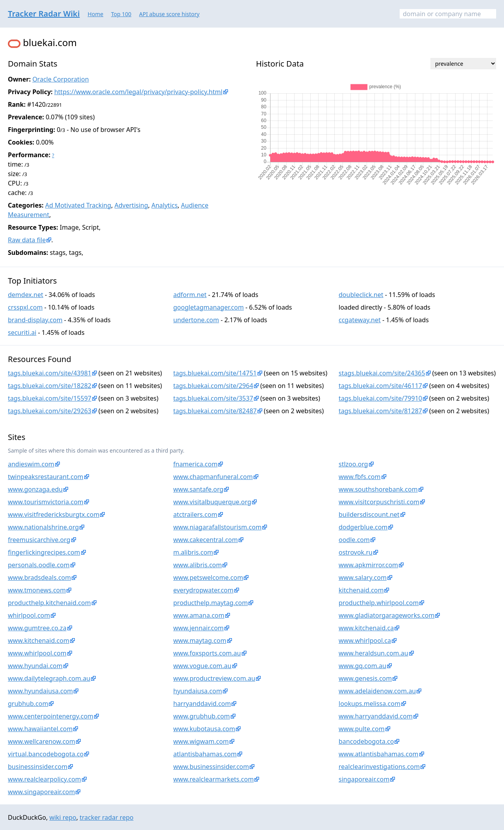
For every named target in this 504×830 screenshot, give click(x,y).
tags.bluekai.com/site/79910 (380, 398)
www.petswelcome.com (208, 577)
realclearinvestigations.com (379, 767)
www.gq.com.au (362, 666)
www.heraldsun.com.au (373, 653)
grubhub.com (28, 704)
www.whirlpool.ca (365, 641)
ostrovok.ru (356, 552)
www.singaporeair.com (41, 792)
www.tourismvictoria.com (46, 502)
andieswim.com (31, 464)
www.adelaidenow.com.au (377, 691)
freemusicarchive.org (39, 540)
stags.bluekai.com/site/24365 (382, 373)
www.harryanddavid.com (376, 716)
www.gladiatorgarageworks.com (386, 615)
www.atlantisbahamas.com (379, 754)
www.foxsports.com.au (207, 653)
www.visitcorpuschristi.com (379, 502)
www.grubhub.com (202, 716)
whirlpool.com (29, 615)
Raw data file (27, 240)
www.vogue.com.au (202, 666)
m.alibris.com (193, 552)
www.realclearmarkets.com (213, 779)
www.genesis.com (365, 678)
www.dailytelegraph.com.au (49, 678)
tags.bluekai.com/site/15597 (50, 398)
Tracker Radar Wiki (44, 14)
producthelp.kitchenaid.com (49, 603)
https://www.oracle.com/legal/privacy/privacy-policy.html (138, 92)
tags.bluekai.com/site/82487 (215, 411)
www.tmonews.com (37, 590)
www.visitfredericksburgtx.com (54, 514)
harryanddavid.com (202, 704)
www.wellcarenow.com (42, 741)
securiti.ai (22, 332)
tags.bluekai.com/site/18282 (50, 386)
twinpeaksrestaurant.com (46, 477)
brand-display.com (35, 320)
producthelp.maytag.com (210, 603)
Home (96, 14)
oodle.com (354, 540)
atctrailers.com (195, 514)
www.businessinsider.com (211, 767)
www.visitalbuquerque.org (212, 502)
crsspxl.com (25, 307)
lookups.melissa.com (370, 704)
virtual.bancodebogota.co (46, 754)
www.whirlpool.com (37, 653)
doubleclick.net (361, 295)
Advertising (131, 205)
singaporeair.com (364, 779)
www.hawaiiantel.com (40, 729)
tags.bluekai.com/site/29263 (50, 411)
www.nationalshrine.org (43, 527)
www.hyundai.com (35, 666)
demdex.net (26, 295)
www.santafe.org (198, 489)
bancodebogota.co (366, 741)
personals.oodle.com (39, 565)
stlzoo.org (353, 464)
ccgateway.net (360, 320)
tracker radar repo (107, 817)
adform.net (190, 295)
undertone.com (196, 320)
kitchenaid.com (361, 590)
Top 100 (121, 14)
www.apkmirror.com (368, 565)
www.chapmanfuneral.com (213, 477)
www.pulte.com (362, 729)
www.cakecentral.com (206, 540)
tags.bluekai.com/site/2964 (213, 386)
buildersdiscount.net (369, 514)
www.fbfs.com (360, 477)
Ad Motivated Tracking (78, 205)
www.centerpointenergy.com (51, 716)
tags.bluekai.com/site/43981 (50, 373)
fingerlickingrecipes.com (44, 552)
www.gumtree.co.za (37, 628)
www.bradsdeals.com (39, 577)
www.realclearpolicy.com (44, 779)
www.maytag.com (200, 641)
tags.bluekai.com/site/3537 (213, 398)
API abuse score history (169, 14)
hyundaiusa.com (198, 691)
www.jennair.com (198, 628)
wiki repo (63, 817)
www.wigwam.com (201, 741)
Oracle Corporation (60, 79)
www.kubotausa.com (204, 729)
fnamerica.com (195, 464)
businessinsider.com (38, 767)
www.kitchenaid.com (39, 641)
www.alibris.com (197, 565)
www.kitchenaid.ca (366, 628)
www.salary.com (363, 577)
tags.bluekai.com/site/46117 (380, 386)
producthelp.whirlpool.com (379, 603)
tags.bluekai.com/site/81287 (380, 411)
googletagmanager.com (208, 307)
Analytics (164, 205)
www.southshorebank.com (378, 489)
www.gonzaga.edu (35, 489)
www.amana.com (199, 615)
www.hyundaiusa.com (40, 691)
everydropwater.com (203, 590)
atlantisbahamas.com (205, 754)
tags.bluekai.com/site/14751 (215, 373)
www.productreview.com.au (214, 678)
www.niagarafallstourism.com (217, 527)
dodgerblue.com (363, 527)
